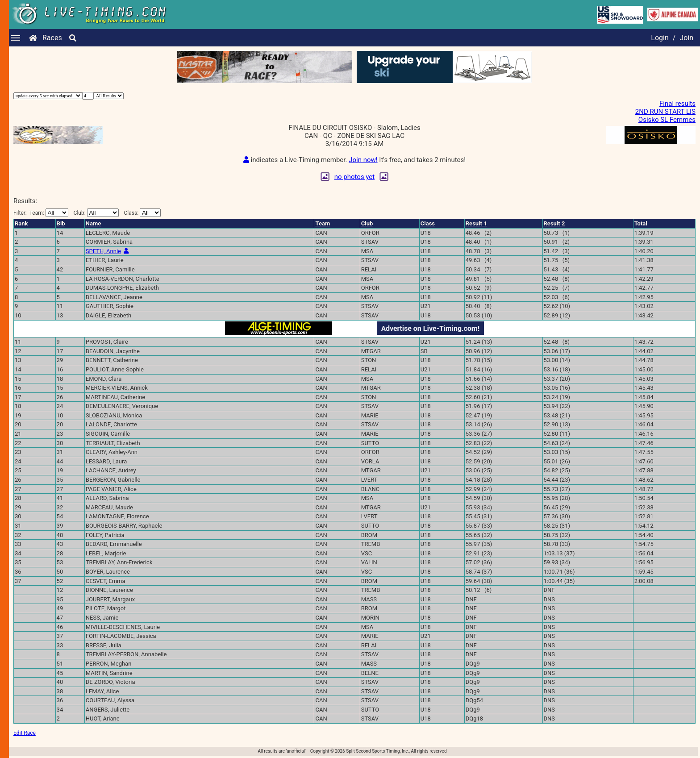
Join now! (363, 160)
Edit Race (25, 733)
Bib (61, 223)
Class (428, 223)
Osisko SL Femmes (667, 120)
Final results (677, 104)
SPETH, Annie (103, 251)
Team (323, 223)
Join (686, 38)
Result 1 (476, 223)
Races (52, 38)
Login (660, 38)
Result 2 (554, 223)
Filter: (41, 213)
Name (93, 223)
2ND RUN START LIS (665, 112)
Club (367, 223)
